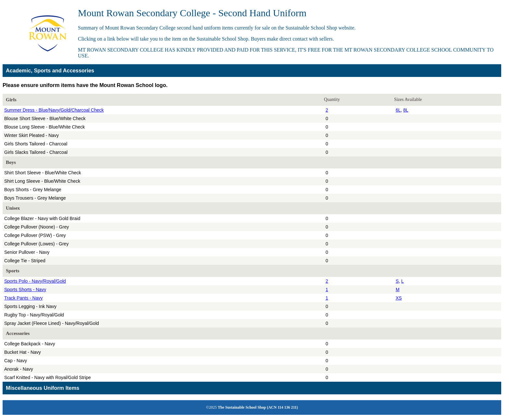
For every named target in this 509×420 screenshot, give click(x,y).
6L (398, 110)
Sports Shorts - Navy (25, 290)
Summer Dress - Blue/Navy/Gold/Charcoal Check (54, 110)
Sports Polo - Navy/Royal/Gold (35, 281)
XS (399, 298)
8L (406, 110)
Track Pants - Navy (24, 298)
